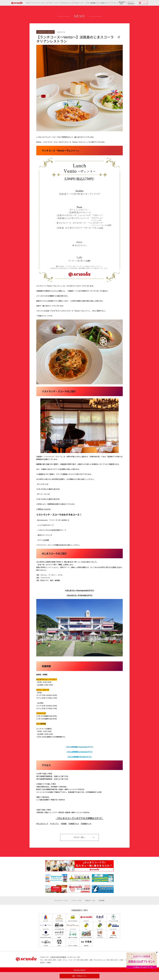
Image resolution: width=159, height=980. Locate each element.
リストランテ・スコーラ (39, 3)
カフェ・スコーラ (54, 3)
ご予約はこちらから (43, 509)
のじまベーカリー (79, 3)
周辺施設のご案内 (122, 3)
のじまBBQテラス (103, 3)
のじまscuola (17, 3)
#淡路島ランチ (86, 824)
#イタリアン (55, 824)
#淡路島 (64, 824)
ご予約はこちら (79, 976)
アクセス (114, 3)
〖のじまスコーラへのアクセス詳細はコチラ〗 (80, 818)
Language (144, 3)
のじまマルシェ (67, 3)
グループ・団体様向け (131, 3)
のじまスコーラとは (61, 900)
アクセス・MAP (76, 900)
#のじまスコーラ (42, 824)
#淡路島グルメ (74, 824)
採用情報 (101, 900)
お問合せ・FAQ (90, 900)
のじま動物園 (91, 3)
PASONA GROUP (80, 970)
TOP (28, 3)
